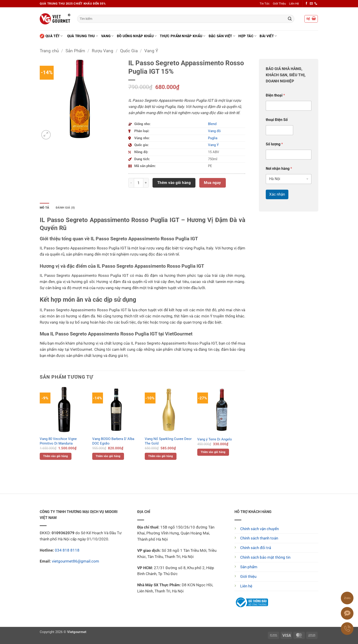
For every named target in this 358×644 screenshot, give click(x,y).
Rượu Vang (103, 51)
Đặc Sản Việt (222, 36)
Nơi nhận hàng (279, 169)
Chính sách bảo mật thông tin (265, 557)
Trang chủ (49, 51)
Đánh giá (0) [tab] (65, 208)
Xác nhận (277, 194)
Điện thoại (275, 95)
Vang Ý (151, 51)
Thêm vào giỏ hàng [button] (55, 456)
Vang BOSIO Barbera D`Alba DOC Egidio (113, 441)
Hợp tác (247, 36)
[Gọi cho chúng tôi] (316, 4)
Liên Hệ (294, 4)
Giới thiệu (248, 576)
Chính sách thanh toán (259, 538)
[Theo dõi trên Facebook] (307, 4)
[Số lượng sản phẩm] (139, 183)
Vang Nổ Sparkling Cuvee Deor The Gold (168, 441)
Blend (212, 124)
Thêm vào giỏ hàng (174, 183)
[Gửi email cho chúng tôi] (311, 4)
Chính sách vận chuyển (259, 529)
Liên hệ (246, 586)
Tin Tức (265, 4)
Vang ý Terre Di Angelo (215, 439)
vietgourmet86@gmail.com (75, 561)
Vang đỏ (214, 131)
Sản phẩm (249, 567)
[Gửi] (290, 19)
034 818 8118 (67, 550)
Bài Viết (268, 36)
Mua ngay (212, 183)
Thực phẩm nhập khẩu (183, 36)
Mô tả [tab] (44, 208)
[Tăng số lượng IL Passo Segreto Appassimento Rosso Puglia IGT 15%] (146, 183)
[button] (311, 19)
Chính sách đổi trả (256, 548)
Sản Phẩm (75, 51)
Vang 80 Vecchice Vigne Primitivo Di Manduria (58, 441)
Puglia (213, 138)
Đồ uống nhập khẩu (137, 36)
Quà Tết (51, 36)
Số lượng (274, 144)
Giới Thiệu (279, 4)
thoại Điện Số (277, 120)
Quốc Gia (129, 51)
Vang (107, 36)
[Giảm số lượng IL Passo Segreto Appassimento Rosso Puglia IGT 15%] (131, 183)
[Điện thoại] (289, 106)
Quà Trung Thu (83, 36)
